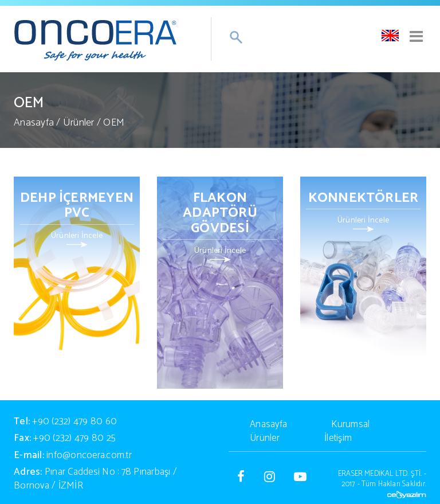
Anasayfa (34, 123)
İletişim (338, 438)
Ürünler (79, 123)
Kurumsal (350, 424)
